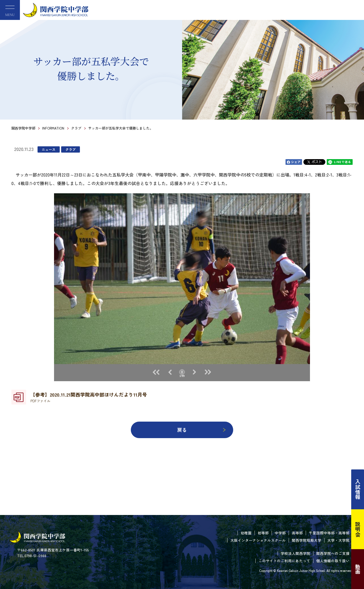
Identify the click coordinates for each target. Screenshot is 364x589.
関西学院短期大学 (307, 540)
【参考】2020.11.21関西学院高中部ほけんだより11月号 (89, 397)
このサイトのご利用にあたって (284, 561)
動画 (358, 569)
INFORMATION (53, 128)
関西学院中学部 (23, 128)
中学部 (280, 533)
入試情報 (358, 489)
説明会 (358, 529)
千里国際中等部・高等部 (329, 533)
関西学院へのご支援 (333, 553)
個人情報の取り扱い (333, 561)
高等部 (297, 533)
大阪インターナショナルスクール (258, 540)
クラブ (76, 128)
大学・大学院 (338, 540)
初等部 (263, 533)
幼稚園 (246, 533)
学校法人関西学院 (295, 553)
